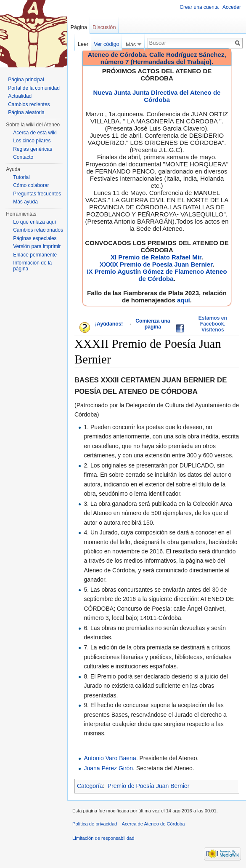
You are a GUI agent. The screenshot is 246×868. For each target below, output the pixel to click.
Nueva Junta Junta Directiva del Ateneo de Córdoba (157, 96)
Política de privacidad (95, 824)
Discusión (104, 27)
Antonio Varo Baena (110, 758)
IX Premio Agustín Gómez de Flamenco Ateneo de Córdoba (157, 275)
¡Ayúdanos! (109, 324)
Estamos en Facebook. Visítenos (213, 324)
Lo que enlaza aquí (34, 222)
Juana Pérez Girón (108, 768)
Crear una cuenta (199, 7)
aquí (184, 300)
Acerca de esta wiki (35, 133)
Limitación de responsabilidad (103, 838)
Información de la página (32, 266)
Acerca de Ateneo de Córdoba (153, 824)
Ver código (106, 44)
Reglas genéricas (33, 149)
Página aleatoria (26, 112)
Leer (83, 44)
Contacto (23, 157)
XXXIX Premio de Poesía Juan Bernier (156, 264)
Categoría (90, 786)
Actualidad (20, 96)
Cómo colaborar (31, 185)
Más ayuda (25, 202)
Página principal (26, 80)
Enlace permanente (35, 255)
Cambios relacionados (38, 230)
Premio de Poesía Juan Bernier (149, 786)
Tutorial (21, 177)
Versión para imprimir (37, 246)
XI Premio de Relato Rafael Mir (156, 257)
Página (79, 27)
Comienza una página (153, 324)
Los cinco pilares (32, 141)
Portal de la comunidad (34, 88)
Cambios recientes (29, 104)
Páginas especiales (35, 238)
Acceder (232, 7)
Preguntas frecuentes (37, 194)
